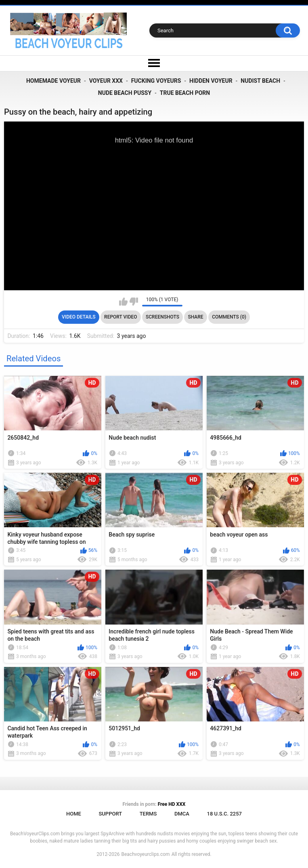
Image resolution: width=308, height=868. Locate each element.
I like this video (123, 302)
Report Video (120, 317)
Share (195, 317)
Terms (148, 814)
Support (110, 814)
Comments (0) (229, 317)
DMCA (182, 814)
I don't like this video (134, 302)
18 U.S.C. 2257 (225, 814)
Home (74, 814)
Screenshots (162, 317)
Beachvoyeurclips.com (145, 854)
